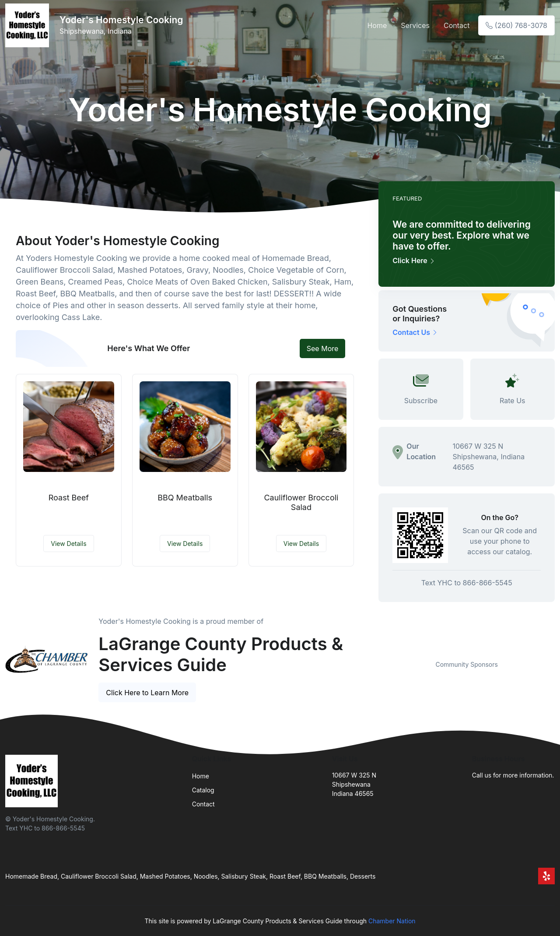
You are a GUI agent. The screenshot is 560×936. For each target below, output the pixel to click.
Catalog (203, 790)
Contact (457, 25)
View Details (68, 544)
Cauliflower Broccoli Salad (301, 502)
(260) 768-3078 (516, 25)
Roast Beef (69, 498)
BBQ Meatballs (185, 498)
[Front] (29, 25)
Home (377, 25)
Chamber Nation (392, 921)
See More (323, 348)
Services (415, 25)
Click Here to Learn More (147, 693)
